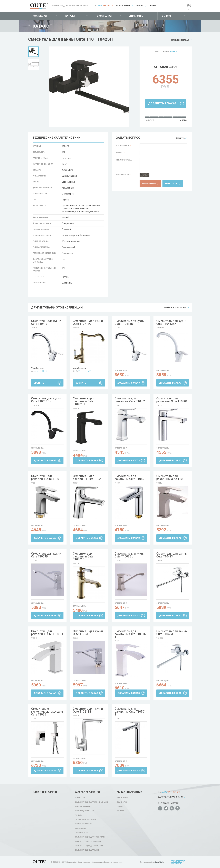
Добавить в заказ (162, 103)
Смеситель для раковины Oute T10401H (84, 401)
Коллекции (40, 16)
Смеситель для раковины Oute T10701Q (84, 556)
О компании (104, 16)
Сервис (166, 16)
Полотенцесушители (84, 811)
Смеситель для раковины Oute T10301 (172, 400)
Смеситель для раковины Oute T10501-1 (131, 712)
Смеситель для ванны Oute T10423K (172, 633)
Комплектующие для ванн (87, 850)
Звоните (39, 383)
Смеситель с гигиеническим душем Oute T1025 (47, 712)
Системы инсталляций (85, 820)
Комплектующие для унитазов (89, 846)
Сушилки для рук (83, 833)
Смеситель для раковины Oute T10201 (88, 477)
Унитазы (78, 815)
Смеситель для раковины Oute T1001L (172, 477)
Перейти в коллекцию (175, 307)
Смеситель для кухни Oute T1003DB (88, 633)
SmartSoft (159, 862)
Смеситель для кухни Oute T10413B (130, 322)
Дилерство (136, 16)
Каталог (71, 16)
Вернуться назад (180, 40)
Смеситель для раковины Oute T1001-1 (47, 633)
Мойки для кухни (83, 806)
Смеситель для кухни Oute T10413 (46, 322)
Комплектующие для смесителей (90, 837)
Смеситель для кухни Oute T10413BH (46, 400)
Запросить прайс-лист (170, 797)
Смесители (80, 798)
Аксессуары (80, 828)
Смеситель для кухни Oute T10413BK (171, 322)
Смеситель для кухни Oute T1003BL (130, 555)
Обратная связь (123, 6)
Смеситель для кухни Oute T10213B (88, 710)
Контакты (140, 6)
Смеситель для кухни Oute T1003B (46, 555)
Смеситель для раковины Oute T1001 (46, 477)
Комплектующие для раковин (88, 841)
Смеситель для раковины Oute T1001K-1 (131, 634)
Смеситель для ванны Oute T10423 (172, 555)
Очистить (171, 184)
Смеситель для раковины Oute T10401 (130, 400)
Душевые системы (83, 824)
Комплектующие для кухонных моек (91, 802)
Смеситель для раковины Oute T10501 (130, 477)
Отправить (149, 184)
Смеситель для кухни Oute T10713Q (88, 322)
